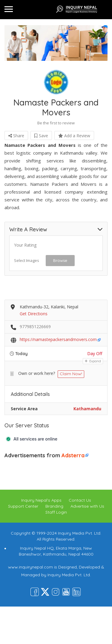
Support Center (23, 506)
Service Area (24, 409)
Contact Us (80, 500)
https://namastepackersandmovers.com (58, 339)
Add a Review (74, 136)
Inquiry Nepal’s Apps (41, 500)
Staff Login (56, 512)
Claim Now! (71, 374)
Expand (93, 361)
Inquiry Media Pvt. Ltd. (69, 575)
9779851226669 (35, 326)
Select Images (27, 260)
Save (41, 136)
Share (16, 136)
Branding (54, 506)
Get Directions (34, 314)
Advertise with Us (87, 506)
